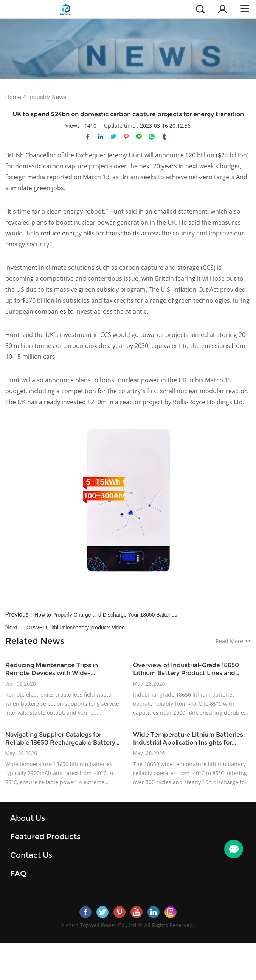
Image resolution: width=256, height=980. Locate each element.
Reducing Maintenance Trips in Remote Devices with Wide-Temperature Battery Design (52, 669)
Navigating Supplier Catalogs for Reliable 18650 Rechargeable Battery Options (60, 739)
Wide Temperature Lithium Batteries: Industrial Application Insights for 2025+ (189, 739)
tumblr (164, 137)
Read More (233, 641)
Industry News (47, 97)
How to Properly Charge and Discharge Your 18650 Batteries (106, 615)
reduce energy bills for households (90, 233)
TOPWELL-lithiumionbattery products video (74, 628)
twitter (113, 137)
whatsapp (152, 137)
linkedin (101, 137)
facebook (88, 137)
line (139, 137)
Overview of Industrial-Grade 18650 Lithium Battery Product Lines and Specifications (186, 669)
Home (13, 97)
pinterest (126, 137)
